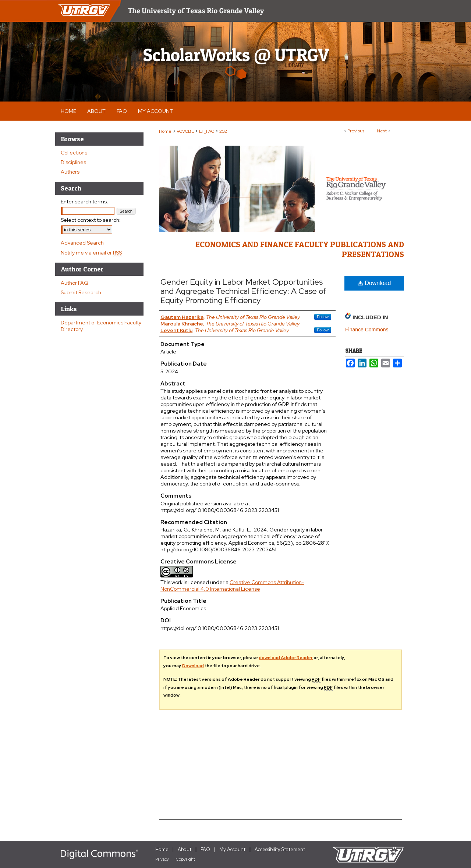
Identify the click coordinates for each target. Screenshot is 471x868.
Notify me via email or (91, 253)
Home (165, 131)
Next (382, 131)
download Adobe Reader (286, 658)
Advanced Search (82, 243)
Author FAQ (75, 283)
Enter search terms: (84, 202)
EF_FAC (207, 131)
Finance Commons (367, 330)
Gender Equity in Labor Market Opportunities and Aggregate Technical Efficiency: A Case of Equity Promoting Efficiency (243, 291)
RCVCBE (185, 131)
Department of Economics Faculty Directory (101, 326)
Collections (74, 153)
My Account (232, 849)
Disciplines (73, 162)
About (185, 849)
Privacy (162, 859)
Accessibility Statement (280, 849)
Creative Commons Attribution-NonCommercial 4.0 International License (232, 586)
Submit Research (81, 292)
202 (223, 131)
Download (374, 283)
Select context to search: (91, 220)
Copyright (185, 859)
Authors (70, 172)
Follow (323, 317)
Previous (356, 131)
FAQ (205, 849)
